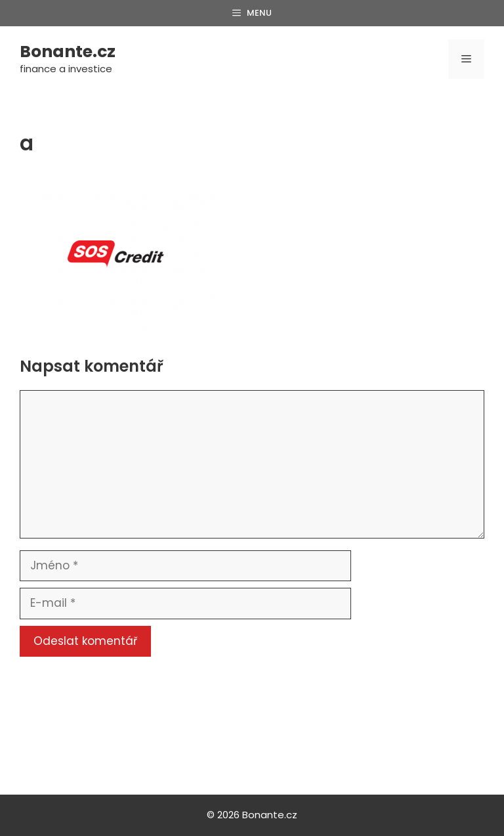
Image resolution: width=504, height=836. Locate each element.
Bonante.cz (68, 52)
